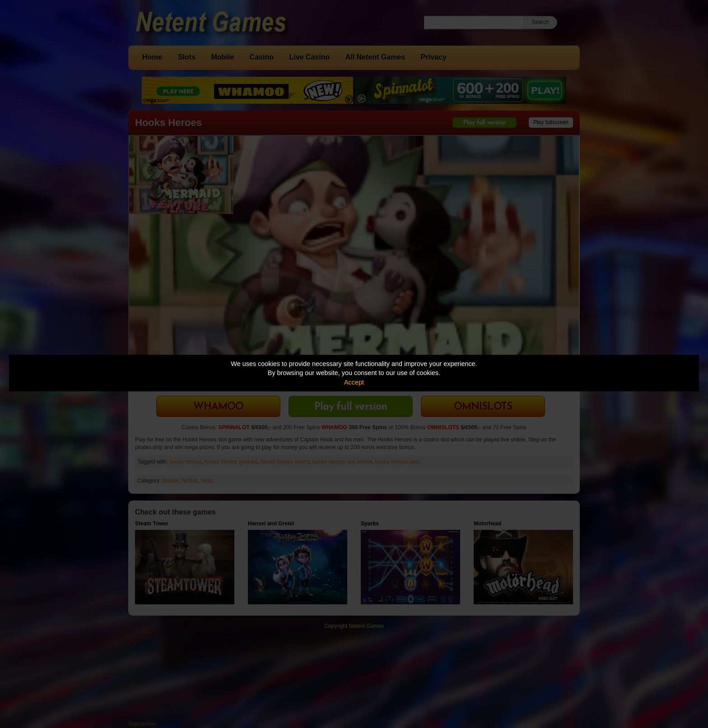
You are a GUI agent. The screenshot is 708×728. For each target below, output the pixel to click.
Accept (354, 382)
